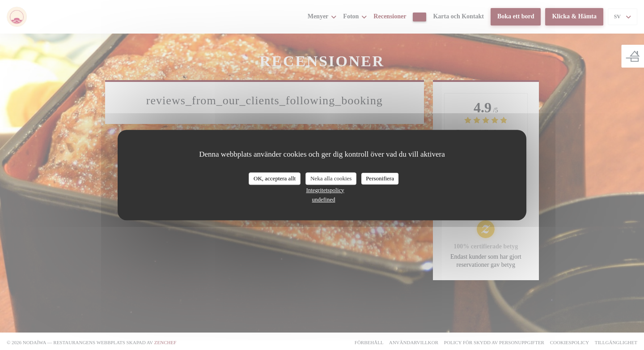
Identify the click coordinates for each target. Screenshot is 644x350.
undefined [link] (324, 199)
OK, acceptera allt (275, 178)
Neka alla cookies (331, 178)
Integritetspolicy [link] (325, 190)
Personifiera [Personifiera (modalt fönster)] (380, 178)
